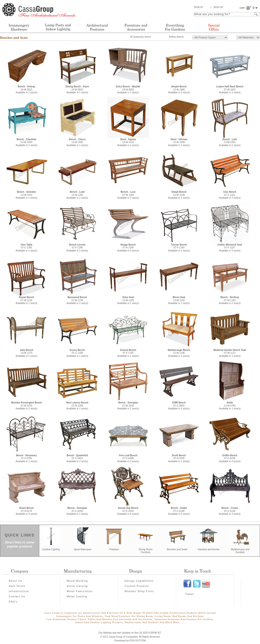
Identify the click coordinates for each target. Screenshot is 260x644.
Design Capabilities (139, 581)
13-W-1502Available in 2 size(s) (230, 142)
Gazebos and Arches (209, 549)
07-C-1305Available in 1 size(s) (26, 248)
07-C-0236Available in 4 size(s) (230, 458)
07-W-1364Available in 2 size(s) (128, 195)
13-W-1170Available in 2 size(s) (26, 353)
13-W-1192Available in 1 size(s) (179, 300)
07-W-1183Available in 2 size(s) (230, 300)
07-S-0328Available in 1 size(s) (179, 458)
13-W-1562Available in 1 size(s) (77, 142)
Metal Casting (77, 596)
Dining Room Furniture (146, 551)
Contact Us (17, 596)
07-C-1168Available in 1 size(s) (77, 353)
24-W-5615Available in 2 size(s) (26, 89)
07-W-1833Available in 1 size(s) (230, 89)
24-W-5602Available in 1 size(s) (128, 89)
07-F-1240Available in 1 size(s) (179, 248)
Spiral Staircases (83, 549)
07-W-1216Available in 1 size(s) (26, 300)
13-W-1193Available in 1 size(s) (128, 300)
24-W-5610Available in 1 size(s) (77, 89)
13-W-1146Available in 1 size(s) (179, 353)
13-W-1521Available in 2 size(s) (128, 142)
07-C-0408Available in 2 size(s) (128, 458)
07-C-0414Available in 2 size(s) (77, 458)
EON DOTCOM (138, 641)
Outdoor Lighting (51, 549)
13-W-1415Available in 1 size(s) (26, 195)
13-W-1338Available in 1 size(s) (179, 195)
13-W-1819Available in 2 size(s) (26, 142)
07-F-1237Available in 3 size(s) (230, 248)
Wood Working (77, 581)
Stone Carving (77, 586)
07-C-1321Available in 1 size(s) (230, 195)
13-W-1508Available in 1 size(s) (179, 142)
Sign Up (218, 7)
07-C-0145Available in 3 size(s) (230, 511)
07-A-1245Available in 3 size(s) (128, 248)
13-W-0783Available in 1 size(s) (230, 406)
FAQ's (13, 602)
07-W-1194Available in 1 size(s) (77, 300)
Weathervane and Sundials (240, 551)
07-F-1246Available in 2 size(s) (77, 248)
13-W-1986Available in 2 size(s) (179, 89)
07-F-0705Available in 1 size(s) (26, 458)
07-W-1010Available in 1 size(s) (128, 406)
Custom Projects (137, 586)
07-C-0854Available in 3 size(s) (179, 406)
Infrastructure (19, 591)
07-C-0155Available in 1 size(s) (77, 511)
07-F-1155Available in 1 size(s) (128, 353)
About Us (15, 581)
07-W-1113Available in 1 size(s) (230, 353)
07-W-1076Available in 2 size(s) (26, 406)
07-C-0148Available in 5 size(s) (179, 511)
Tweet (190, 594)
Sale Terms (17, 586)
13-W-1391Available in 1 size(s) (77, 195)
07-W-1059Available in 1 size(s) (77, 406)
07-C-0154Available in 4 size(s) (128, 511)
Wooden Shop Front (139, 591)
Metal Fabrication (80, 591)
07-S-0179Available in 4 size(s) (26, 511)
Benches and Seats (14, 38)
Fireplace (114, 549)
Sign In (198, 7)
